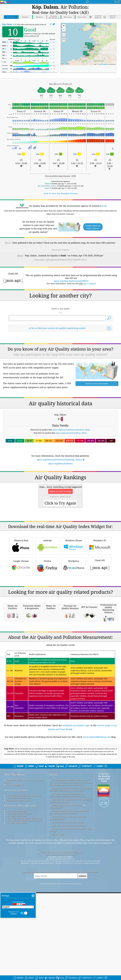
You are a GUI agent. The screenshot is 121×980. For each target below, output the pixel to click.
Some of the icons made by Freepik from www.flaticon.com (68, 944)
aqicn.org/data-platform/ (60, 491)
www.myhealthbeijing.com (97, 863)
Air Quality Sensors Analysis (19, 927)
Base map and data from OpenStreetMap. (69, 952)
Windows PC (100, 606)
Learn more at (93, 221)
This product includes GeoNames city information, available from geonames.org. (68, 921)
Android (47, 606)
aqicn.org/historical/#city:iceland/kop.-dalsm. (72, 457)
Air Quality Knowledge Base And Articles (24, 922)
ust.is (103, 200)
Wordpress (74, 626)
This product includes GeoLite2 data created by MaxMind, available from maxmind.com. (70, 916)
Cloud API (100, 626)
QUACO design (58, 961)
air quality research (16, 916)
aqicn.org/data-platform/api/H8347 (71, 275)
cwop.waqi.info (56, 934)
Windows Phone (74, 606)
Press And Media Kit (15, 911)
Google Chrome (21, 626)
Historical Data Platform (17, 949)
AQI (9, 18)
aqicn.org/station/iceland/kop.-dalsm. (72, 460)
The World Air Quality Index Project (104, 905)
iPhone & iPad (21, 606)
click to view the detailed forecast (61, 187)
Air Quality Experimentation (19, 924)
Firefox (47, 626)
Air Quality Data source (17, 937)
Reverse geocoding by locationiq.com (67, 948)
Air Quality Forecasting (16, 942)
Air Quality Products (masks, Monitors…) (24, 944)
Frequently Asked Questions (21, 932)
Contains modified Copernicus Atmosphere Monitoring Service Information (69, 938)
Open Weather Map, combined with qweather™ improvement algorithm (70, 927)
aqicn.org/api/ (89, 277)
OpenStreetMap (103, 58)
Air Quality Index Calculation (19, 940)
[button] (90, 40)
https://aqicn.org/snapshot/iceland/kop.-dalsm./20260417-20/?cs (60, 254)
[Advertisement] (61, 348)
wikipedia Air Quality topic (76, 852)
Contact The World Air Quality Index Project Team (24, 908)
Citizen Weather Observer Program (67, 931)
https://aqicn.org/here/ (60, 244)
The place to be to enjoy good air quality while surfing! (70, 956)
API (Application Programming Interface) (24, 947)
